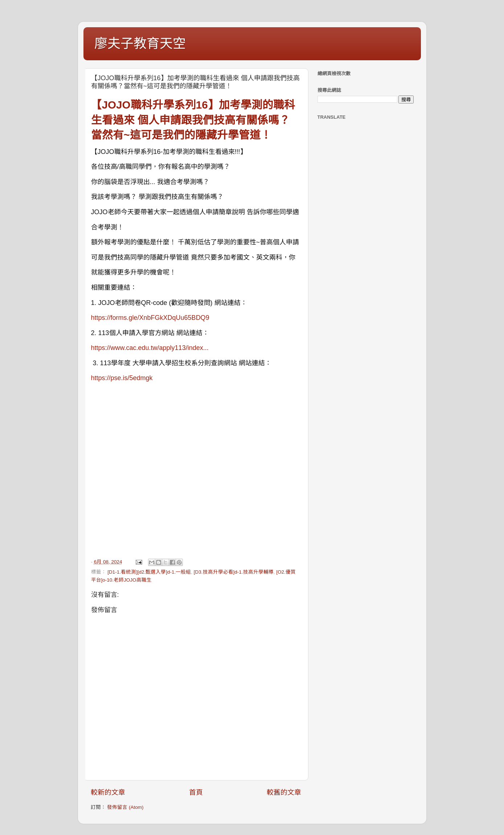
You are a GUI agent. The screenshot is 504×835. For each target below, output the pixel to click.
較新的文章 (108, 792)
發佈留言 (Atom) (125, 807)
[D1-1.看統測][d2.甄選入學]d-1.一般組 (149, 572)
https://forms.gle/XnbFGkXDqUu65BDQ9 (150, 318)
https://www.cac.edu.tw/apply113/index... (150, 348)
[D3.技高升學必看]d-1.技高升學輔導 (234, 572)
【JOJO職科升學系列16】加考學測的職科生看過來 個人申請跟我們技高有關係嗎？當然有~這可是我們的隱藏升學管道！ (193, 120)
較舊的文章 (284, 792)
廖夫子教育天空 (140, 43)
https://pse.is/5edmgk (122, 378)
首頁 (196, 792)
